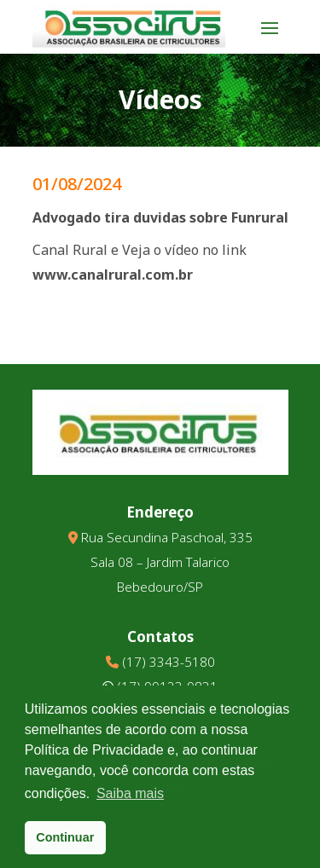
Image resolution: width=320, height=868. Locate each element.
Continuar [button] (65, 837)
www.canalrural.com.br (113, 275)
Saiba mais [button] (130, 793)
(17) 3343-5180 (169, 662)
